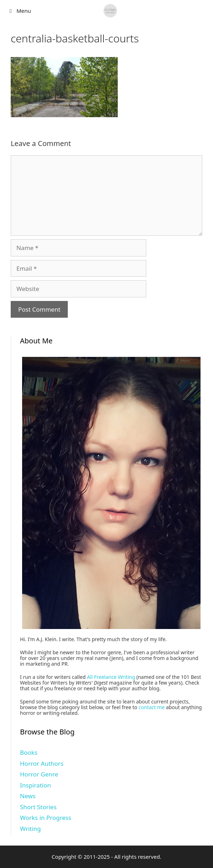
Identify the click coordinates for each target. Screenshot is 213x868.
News (28, 796)
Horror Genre (39, 774)
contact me (151, 707)
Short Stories (38, 807)
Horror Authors (42, 763)
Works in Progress (46, 818)
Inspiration (35, 785)
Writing (31, 829)
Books (29, 752)
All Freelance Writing (111, 677)
